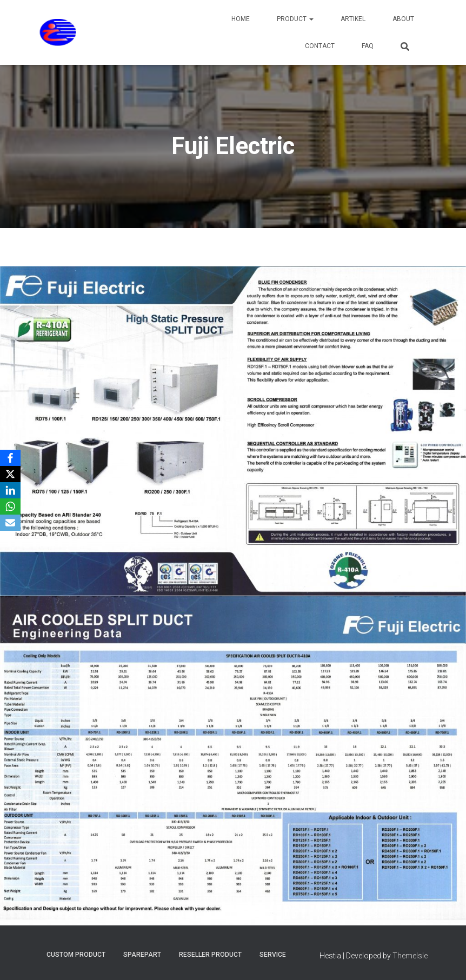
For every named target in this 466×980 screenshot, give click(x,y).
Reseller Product (210, 955)
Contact (320, 46)
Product (295, 19)
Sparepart (142, 955)
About (403, 19)
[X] (10, 474)
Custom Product (76, 955)
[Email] (10, 523)
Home (241, 19)
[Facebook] (10, 458)
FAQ (368, 46)
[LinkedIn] (10, 490)
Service (273, 955)
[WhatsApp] (10, 506)
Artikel (353, 19)
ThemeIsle (410, 956)
